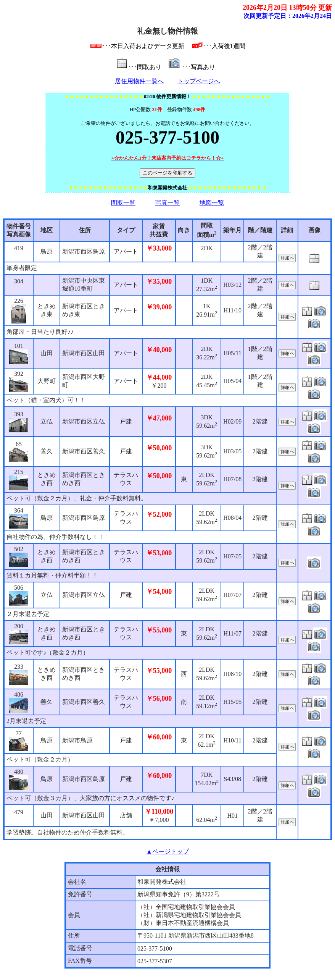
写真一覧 (167, 203)
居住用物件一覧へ (139, 81)
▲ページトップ (167, 851)
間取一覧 (123, 203)
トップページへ (199, 81)
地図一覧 (212, 203)
